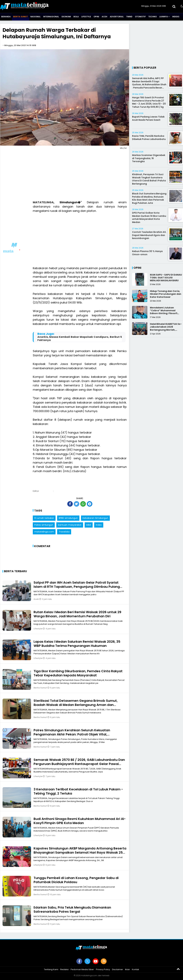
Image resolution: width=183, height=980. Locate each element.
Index (99, 525)
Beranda (6, 17)
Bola (76, 17)
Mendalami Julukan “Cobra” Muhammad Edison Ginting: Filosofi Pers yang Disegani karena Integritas (166, 313)
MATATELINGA (43, 202)
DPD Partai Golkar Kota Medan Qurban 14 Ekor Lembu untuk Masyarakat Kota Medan (149, 217)
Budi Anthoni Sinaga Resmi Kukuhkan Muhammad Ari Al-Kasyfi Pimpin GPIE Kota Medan (80, 821)
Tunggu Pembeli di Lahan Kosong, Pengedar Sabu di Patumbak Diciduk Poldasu (76, 880)
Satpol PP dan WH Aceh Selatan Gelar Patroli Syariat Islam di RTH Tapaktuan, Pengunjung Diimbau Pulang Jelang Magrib (77, 587)
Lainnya (164, 17)
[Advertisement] (65, 175)
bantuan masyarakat (70, 525)
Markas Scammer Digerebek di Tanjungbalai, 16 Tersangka (149, 158)
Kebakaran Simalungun (95, 518)
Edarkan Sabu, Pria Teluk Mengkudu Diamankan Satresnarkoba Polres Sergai (72, 909)
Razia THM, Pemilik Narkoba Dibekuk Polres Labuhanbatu (149, 138)
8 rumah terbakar (44, 518)
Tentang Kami (51, 969)
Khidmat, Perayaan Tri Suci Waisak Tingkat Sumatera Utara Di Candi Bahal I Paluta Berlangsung (149, 179)
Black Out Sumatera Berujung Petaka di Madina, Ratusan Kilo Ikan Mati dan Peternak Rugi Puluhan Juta (149, 198)
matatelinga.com (44, 532)
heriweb (106, 975)
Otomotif (140, 17)
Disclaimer (118, 969)
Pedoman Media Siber (82, 969)
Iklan (127, 969)
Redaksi (64, 969)
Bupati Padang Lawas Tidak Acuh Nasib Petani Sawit (148, 118)
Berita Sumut (21, 17)
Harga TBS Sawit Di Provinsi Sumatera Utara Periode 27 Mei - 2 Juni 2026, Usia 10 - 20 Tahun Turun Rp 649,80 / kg (149, 102)
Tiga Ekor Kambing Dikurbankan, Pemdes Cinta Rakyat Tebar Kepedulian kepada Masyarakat (78, 673)
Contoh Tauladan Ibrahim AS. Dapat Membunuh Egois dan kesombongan (149, 235)
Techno (153, 17)
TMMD (129, 17)
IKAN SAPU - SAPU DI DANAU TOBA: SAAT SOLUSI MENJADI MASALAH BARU (166, 278)
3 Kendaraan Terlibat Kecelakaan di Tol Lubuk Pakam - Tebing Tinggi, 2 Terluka (78, 791)
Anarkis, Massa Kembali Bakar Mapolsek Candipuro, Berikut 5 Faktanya (80, 338)
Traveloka (64, 532)
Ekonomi (66, 17)
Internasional (51, 17)
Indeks (176, 17)
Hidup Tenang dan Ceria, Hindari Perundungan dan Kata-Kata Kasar (166, 294)
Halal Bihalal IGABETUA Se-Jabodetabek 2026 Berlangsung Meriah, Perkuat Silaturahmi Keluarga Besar (166, 330)
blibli (89, 525)
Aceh (104, 17)
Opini (96, 17)
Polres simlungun (44, 525)
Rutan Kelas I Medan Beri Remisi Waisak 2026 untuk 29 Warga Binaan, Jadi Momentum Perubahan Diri (77, 614)
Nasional (35, 17)
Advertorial (117, 17)
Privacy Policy (103, 969)
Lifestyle (86, 17)
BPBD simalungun (68, 518)
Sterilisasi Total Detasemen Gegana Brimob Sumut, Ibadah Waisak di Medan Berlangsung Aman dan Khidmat (76, 705)
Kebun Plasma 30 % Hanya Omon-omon (147, 253)
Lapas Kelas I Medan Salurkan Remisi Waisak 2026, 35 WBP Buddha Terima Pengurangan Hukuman (77, 644)
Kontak (135, 969)
